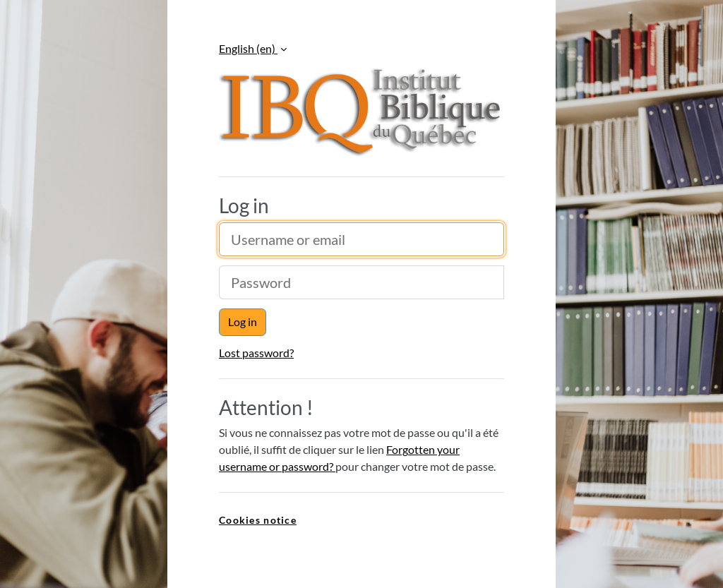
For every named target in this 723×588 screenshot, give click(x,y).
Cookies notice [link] (258, 520)
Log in (243, 322)
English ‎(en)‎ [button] (248, 48)
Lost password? (256, 353)
